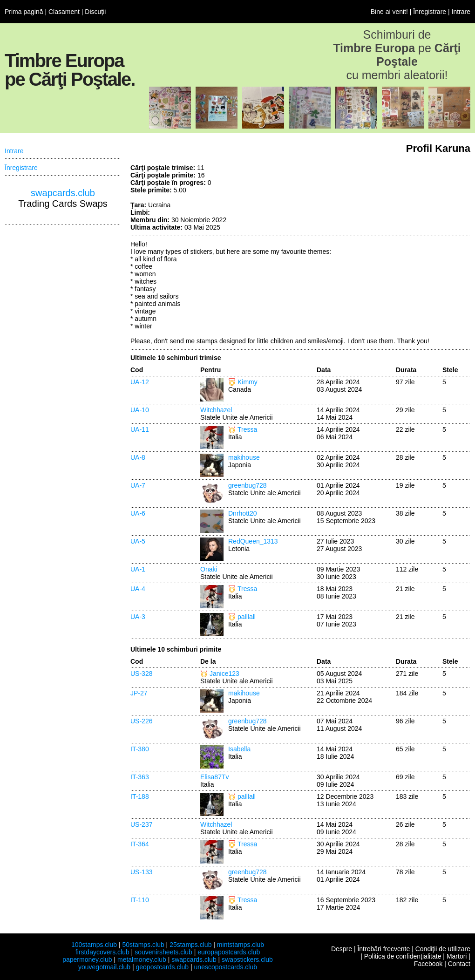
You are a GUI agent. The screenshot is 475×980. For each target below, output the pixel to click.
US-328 (141, 674)
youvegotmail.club (104, 967)
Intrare (461, 12)
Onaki (209, 569)
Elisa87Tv (214, 777)
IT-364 (140, 844)
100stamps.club (94, 945)
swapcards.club (63, 193)
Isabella (239, 749)
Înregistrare (430, 12)
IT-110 (140, 900)
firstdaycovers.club (102, 952)
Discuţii (95, 12)
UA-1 (138, 569)
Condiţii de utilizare (443, 949)
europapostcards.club (229, 952)
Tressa (247, 429)
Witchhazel (216, 410)
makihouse (244, 457)
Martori (457, 956)
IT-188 (140, 796)
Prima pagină (24, 12)
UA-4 (138, 589)
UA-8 (138, 457)
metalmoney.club (142, 960)
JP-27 (139, 693)
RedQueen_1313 (253, 541)
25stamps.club (190, 945)
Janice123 (224, 674)
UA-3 (138, 617)
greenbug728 (248, 485)
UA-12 (140, 382)
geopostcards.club (163, 967)
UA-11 (140, 429)
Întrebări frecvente (383, 949)
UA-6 (138, 513)
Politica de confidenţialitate (403, 956)
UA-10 (140, 410)
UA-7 (138, 485)
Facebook (428, 964)
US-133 (141, 872)
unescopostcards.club (226, 967)
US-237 (141, 824)
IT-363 (140, 777)
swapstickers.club (247, 960)
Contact (459, 964)
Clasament (64, 12)
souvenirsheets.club (163, 952)
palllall (247, 617)
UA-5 (138, 541)
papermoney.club (87, 960)
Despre (342, 949)
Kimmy (248, 382)
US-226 (141, 721)
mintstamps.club (241, 945)
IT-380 (140, 749)
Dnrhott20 (242, 513)
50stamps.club (143, 945)
